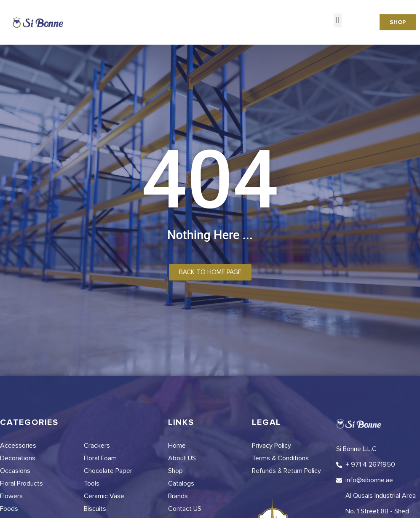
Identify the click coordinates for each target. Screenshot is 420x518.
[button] (338, 20)
